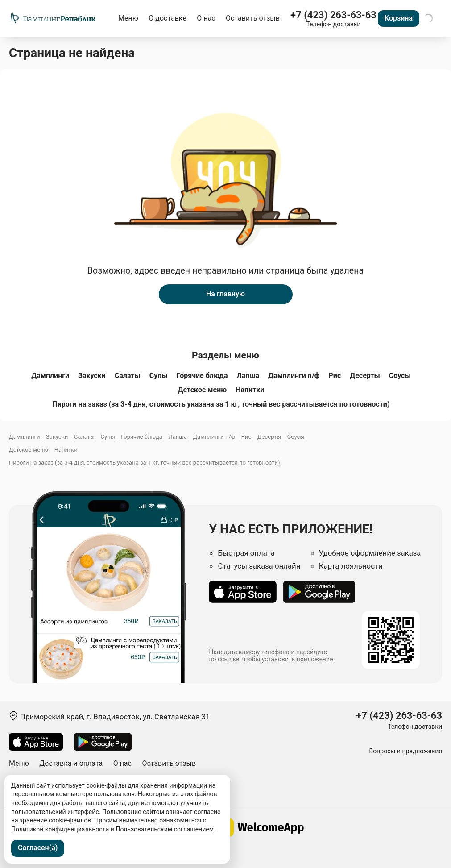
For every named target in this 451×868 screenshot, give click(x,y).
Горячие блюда (202, 376)
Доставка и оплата (71, 763)
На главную (225, 294)
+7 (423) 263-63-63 (333, 15)
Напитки (250, 390)
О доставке (168, 18)
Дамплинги (50, 376)
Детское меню (203, 390)
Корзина (399, 18)
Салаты (128, 376)
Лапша (248, 376)
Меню (128, 18)
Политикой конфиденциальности (60, 829)
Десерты (365, 376)
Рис (335, 376)
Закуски (92, 376)
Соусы (400, 376)
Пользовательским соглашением (165, 829)
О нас (206, 18)
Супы (159, 376)
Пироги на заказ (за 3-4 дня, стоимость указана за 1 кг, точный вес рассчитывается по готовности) (221, 404)
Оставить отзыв (253, 18)
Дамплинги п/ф (294, 376)
